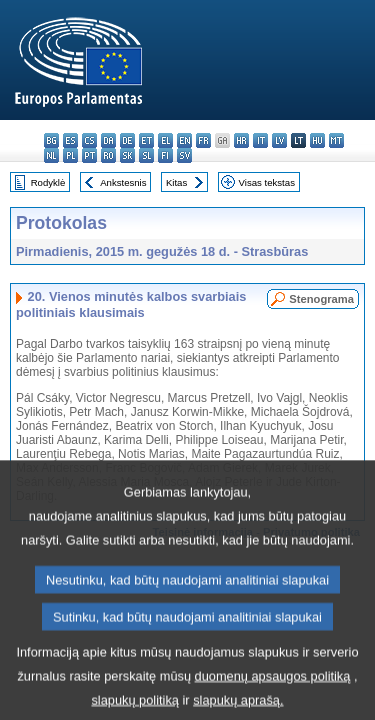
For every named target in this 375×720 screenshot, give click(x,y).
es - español (70, 140)
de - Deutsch (127, 140)
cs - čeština (89, 140)
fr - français (203, 140)
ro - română (108, 155)
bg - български (51, 140)
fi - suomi (165, 155)
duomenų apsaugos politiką (273, 695)
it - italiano (260, 140)
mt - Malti (336, 140)
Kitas (176, 182)
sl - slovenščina (146, 155)
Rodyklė (48, 182)
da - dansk (108, 140)
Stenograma (321, 299)
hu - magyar (317, 140)
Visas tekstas (267, 182)
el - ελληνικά (165, 140)
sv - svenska (184, 155)
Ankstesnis (123, 182)
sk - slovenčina (127, 155)
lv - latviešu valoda (279, 140)
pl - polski (70, 155)
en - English (184, 140)
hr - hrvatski (241, 140)
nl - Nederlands (51, 155)
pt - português (89, 155)
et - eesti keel (146, 140)
